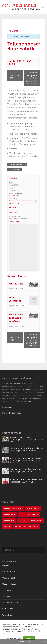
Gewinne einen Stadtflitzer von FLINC (26, 469)
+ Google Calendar (17, 164)
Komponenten (14, 201)
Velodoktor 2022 (15, 75)
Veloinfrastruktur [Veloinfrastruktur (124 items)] (13, 508)
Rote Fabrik (13, 212)
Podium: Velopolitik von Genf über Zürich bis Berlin (32, 78)
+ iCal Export (15, 170)
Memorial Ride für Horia (20, 437)
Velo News (7, 596)
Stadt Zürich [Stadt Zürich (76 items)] (33, 508)
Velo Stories (8, 609)
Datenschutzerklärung (12, 413)
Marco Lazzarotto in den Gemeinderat (26, 479)
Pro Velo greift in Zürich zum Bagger (25, 458)
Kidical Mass (16, 284)
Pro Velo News (31, 451)
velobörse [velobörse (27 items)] (9, 520)
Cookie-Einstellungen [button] (12, 638)
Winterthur (7, 615)
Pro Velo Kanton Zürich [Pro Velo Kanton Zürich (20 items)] (26, 526)
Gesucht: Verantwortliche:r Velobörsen (27, 448)
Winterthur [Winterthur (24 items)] (37, 520)
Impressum (7, 407)
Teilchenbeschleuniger (29, 201)
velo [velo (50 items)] (22, 514)
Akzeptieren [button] (29, 638)
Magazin (22, 440)
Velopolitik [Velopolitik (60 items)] (10, 514)
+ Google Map (14, 221)
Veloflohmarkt (14, 203)
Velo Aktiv (29, 440)
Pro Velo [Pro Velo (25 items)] (23, 520)
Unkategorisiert (9, 584)
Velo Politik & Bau (10, 602)
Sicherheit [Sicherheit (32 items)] (33, 514)
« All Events (13, 31)
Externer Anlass (15, 196)
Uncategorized (9, 578)
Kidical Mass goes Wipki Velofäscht (16, 318)
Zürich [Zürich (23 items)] (7, 526)
